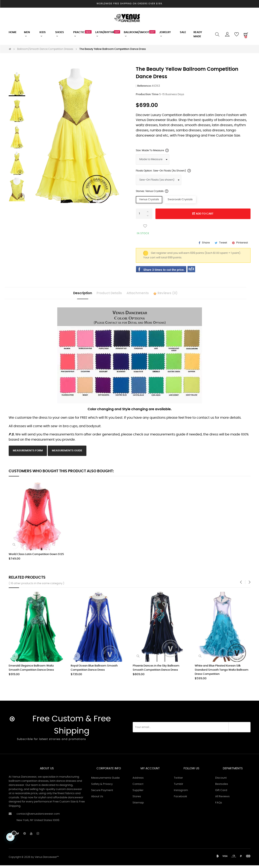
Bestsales (222, 787)
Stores (137, 799)
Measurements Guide (67, 453)
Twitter (178, 780)
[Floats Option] (159, 180)
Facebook (180, 799)
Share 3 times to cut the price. (164, 270)
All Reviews (222, 799)
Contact (138, 787)
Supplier (138, 793)
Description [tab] (71, 295)
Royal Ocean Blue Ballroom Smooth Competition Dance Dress (94, 671)
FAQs (219, 805)
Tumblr (178, 787)
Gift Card (221, 793)
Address (138, 780)
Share (206, 243)
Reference (144, 86)
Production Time (147, 94)
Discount (221, 780)
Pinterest (242, 243)
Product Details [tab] (105, 295)
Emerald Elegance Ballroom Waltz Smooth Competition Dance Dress (31, 671)
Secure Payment (102, 793)
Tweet (223, 243)
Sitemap (138, 805)
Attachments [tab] (142, 295)
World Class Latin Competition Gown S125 (36, 557)
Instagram (181, 793)
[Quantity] (144, 214)
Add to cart (203, 214)
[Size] (153, 159)
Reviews (177, 295)
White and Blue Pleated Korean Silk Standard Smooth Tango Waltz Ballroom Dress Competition (222, 673)
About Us (97, 799)
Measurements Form (28, 453)
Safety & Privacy (102, 787)
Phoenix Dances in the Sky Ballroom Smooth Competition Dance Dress (156, 671)
